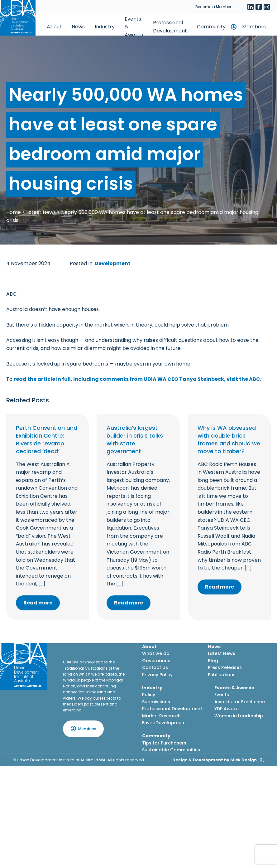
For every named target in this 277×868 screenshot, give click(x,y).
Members (254, 27)
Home (14, 212)
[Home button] (18, 18)
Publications (222, 675)
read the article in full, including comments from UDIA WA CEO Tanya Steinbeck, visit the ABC (137, 379)
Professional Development (170, 27)
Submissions (156, 702)
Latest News (41, 212)
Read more (38, 603)
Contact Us (155, 667)
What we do (156, 653)
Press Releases (225, 667)
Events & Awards (134, 27)
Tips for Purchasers (164, 743)
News (78, 27)
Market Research (161, 716)
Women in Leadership (239, 716)
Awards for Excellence (240, 702)
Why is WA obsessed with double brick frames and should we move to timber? (229, 440)
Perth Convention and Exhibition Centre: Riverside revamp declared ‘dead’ (47, 440)
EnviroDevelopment (164, 723)
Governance (156, 661)
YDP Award (227, 709)
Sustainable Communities (171, 750)
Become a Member (213, 7)
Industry (105, 27)
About (54, 27)
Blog (213, 661)
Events (222, 695)
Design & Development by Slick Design (215, 760)
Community (211, 27)
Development (113, 263)
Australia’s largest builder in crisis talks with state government (135, 440)
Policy (149, 695)
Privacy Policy (157, 675)
